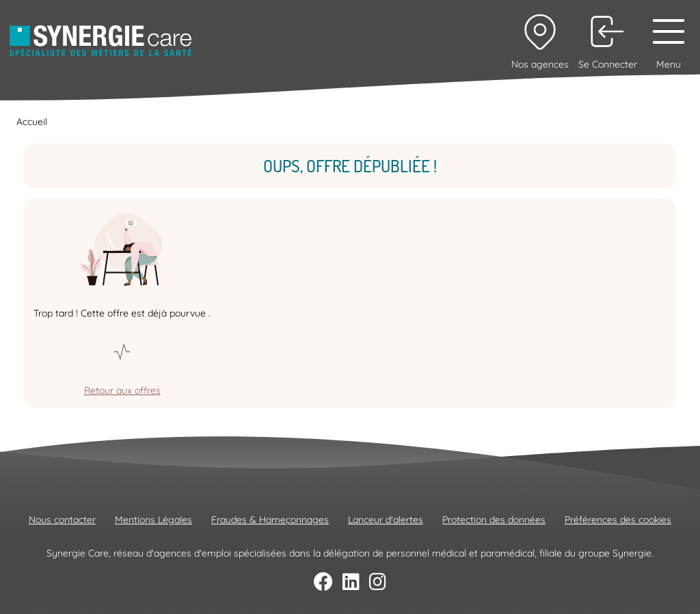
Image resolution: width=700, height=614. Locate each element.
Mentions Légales (153, 520)
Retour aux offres (122, 390)
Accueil (32, 122)
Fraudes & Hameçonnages (270, 520)
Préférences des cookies (618, 520)
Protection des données (494, 520)
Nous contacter (62, 520)
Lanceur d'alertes (386, 520)
